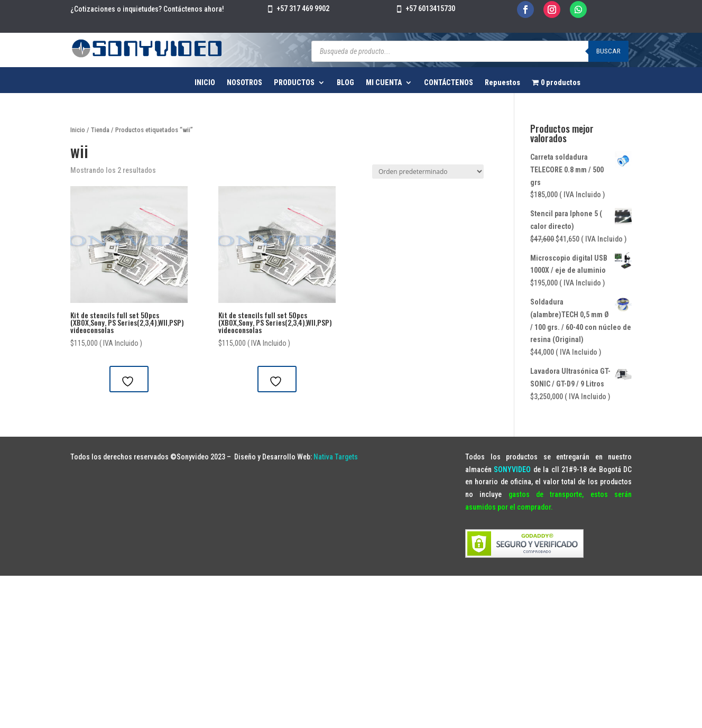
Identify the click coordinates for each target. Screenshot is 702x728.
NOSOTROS (244, 83)
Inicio (78, 130)
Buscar (608, 51)
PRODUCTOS (294, 83)
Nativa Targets (336, 457)
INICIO (205, 83)
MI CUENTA (384, 83)
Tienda (100, 130)
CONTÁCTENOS (449, 83)
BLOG (345, 83)
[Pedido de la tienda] (428, 172)
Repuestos (502, 83)
